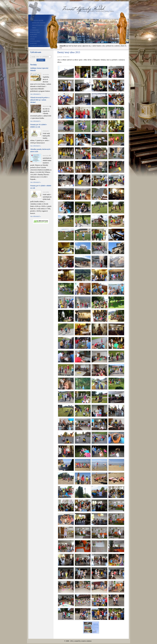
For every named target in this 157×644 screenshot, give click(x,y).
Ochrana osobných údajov (41, 46)
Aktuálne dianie (37, 20)
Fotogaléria (35, 41)
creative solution (86, 641)
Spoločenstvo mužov (41, 25)
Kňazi (32, 39)
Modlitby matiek (39, 23)
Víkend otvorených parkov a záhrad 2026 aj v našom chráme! (40, 100)
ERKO (34, 28)
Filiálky (34, 37)
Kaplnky (34, 34)
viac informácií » (36, 94)
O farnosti (34, 30)
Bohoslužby (35, 32)
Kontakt (34, 43)
